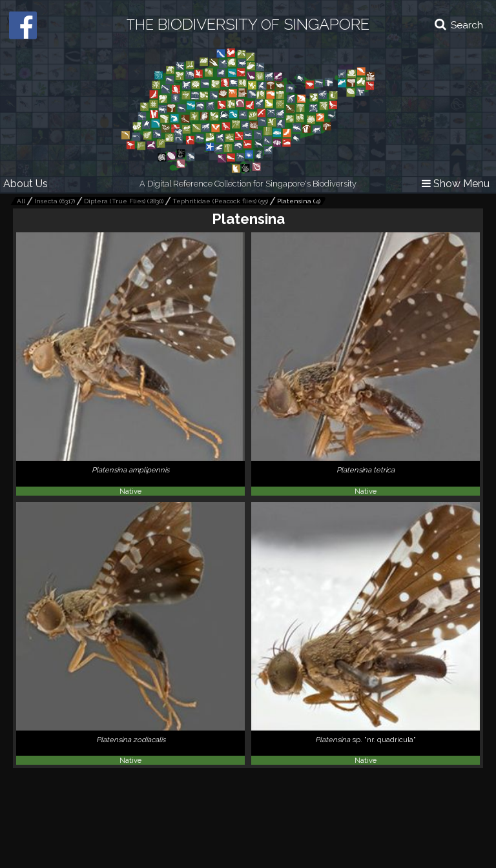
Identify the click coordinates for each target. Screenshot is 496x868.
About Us (26, 184)
